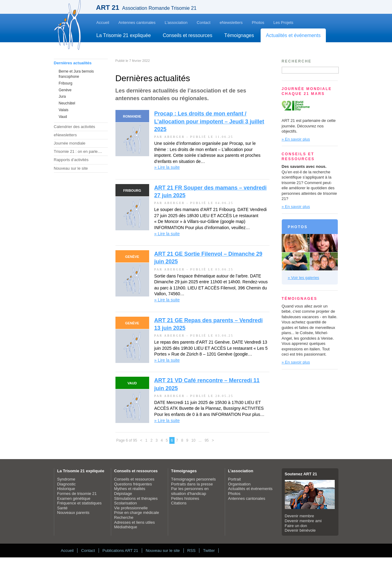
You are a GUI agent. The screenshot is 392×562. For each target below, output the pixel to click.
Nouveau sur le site (71, 168)
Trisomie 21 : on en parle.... (78, 151)
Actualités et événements (293, 35)
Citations (179, 503)
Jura (62, 96)
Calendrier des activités (75, 127)
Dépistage (123, 494)
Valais (64, 110)
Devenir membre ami (303, 521)
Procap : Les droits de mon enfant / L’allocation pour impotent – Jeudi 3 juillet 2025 (209, 121)
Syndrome (66, 479)
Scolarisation (126, 503)
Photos (258, 23)
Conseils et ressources (187, 35)
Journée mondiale (70, 143)
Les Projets (283, 23)
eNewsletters (231, 23)
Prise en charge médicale (137, 513)
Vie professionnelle (131, 508)
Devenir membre (300, 516)
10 (193, 440)
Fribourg (66, 83)
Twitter (209, 551)
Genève (65, 90)
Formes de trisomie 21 (77, 494)
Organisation (239, 484)
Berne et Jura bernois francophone (76, 74)
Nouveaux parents (73, 513)
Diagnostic (67, 484)
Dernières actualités (73, 63)
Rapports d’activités (71, 160)
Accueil (103, 23)
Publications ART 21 (120, 551)
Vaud (63, 117)
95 (207, 440)
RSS (192, 551)
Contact (204, 23)
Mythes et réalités (130, 489)
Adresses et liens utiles (135, 522)
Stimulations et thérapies (136, 498)
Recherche (124, 517)
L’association (176, 23)
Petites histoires (185, 498)
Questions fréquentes (133, 484)
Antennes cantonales (137, 23)
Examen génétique (74, 498)
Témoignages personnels (194, 479)
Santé (62, 508)
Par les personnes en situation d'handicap (190, 491)
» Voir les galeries (304, 278)
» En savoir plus (296, 139)
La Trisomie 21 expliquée (124, 35)
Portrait (235, 479)
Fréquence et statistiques (79, 503)
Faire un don (296, 526)
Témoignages (239, 35)
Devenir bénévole (300, 530)
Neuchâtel (67, 103)
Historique (66, 489)
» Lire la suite (167, 167)
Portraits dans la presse (192, 484)
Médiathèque (126, 527)
